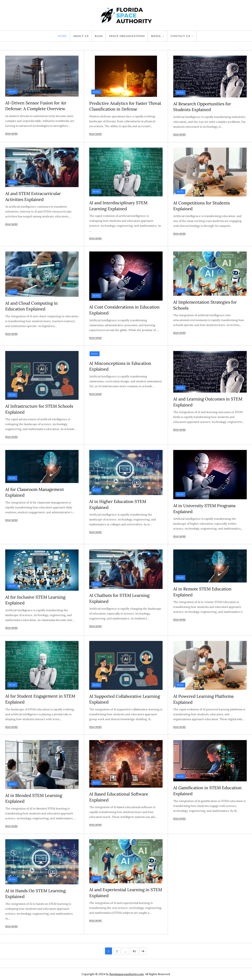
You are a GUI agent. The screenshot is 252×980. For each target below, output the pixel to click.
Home (63, 36)
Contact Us (182, 36)
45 (135, 950)
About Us (81, 36)
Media (158, 36)
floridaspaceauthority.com (127, 974)
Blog (99, 36)
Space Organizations (127, 36)
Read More (11, 134)
